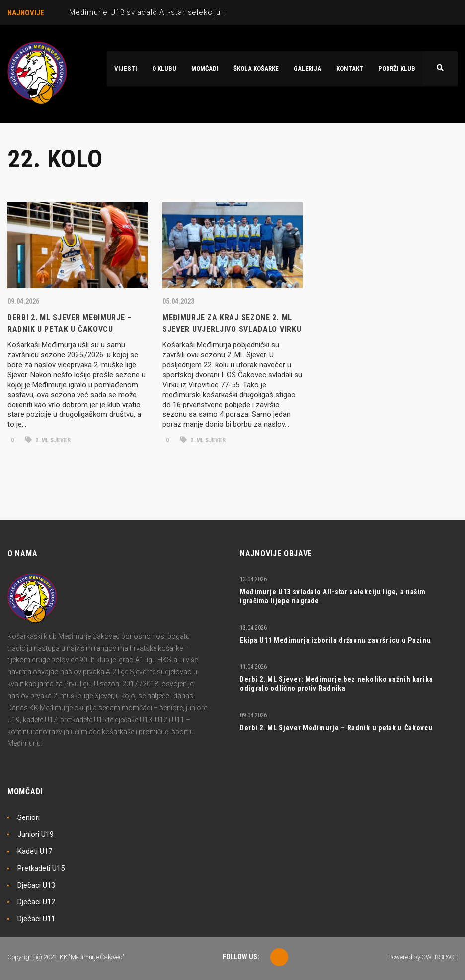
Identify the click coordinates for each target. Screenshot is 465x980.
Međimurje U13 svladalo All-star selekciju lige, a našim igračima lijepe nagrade (214, 12)
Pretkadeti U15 (41, 868)
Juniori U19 (36, 834)
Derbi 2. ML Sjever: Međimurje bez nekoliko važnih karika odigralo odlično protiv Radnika (336, 684)
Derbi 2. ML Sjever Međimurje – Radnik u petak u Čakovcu (336, 728)
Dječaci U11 (36, 919)
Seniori (29, 817)
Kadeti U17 (35, 851)
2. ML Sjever (48, 440)
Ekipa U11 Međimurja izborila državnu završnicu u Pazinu (336, 640)
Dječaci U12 (36, 902)
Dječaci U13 (36, 885)
